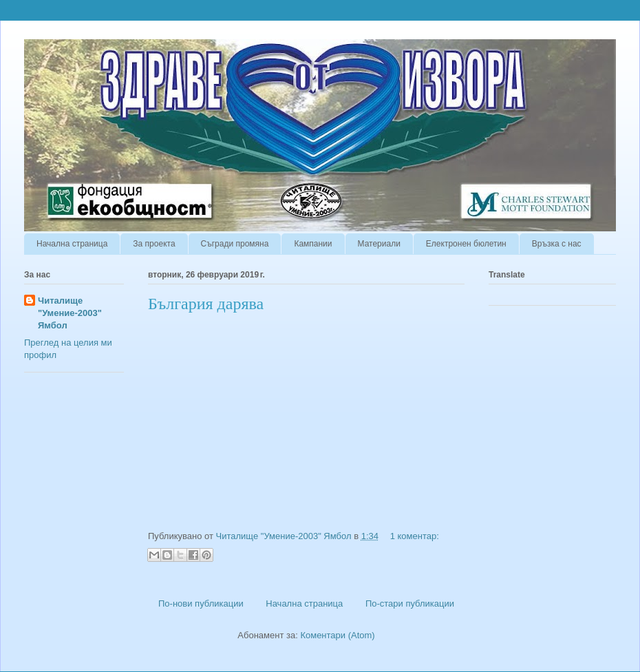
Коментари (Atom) (337, 635)
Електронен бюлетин (466, 244)
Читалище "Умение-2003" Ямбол (70, 313)
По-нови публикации (201, 603)
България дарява (206, 304)
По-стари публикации (410, 603)
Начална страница (72, 244)
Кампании (313, 244)
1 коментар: (415, 536)
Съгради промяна (235, 244)
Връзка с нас (557, 244)
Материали (379, 244)
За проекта (154, 244)
